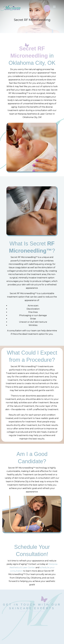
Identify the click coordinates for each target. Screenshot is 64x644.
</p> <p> (32, 623)
